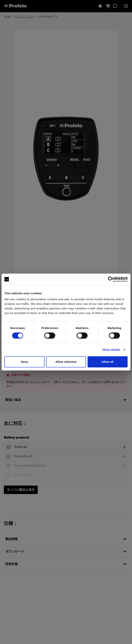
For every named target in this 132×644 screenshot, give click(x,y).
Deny (25, 362)
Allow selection (66, 362)
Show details (111, 350)
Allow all (108, 362)
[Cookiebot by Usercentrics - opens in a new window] (111, 279)
